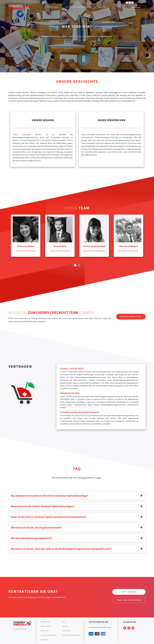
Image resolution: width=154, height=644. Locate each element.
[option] (26, 236)
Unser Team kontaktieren (129, 600)
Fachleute (45, 631)
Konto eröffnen (129, 592)
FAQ (64, 622)
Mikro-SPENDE (46, 626)
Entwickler (66, 631)
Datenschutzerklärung (71, 635)
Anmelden (136, 7)
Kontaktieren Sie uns (131, 317)
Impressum (45, 640)
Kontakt (65, 626)
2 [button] (79, 265)
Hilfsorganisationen (48, 635)
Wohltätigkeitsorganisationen (78, 7)
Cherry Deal (54, 7)
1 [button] (75, 265)
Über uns (102, 7)
